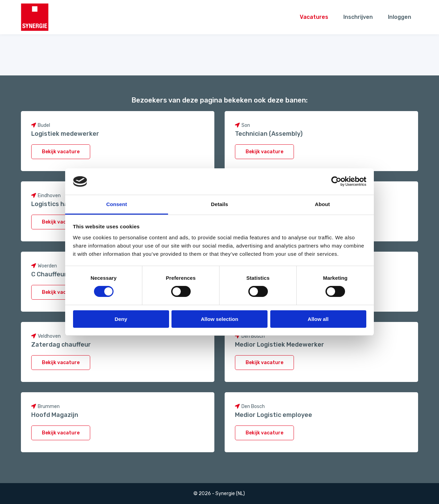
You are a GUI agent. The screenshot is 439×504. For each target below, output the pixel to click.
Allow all (318, 319)
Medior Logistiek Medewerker (280, 345)
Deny (121, 319)
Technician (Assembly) (269, 134)
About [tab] (322, 204)
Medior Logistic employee (274, 415)
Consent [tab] (117, 204)
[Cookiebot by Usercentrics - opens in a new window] (336, 181)
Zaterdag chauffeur (61, 345)
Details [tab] (219, 204)
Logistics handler (57, 204)
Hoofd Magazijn (55, 415)
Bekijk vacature (61, 152)
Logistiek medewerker (65, 134)
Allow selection (219, 319)
